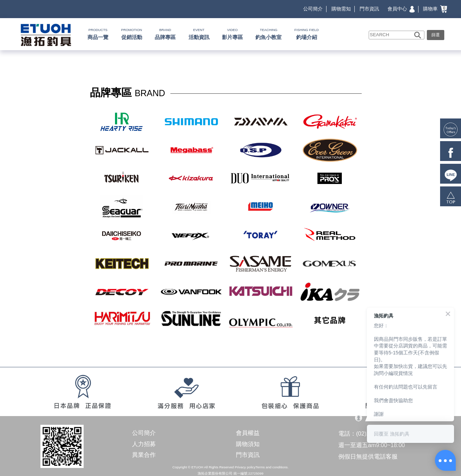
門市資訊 (369, 9)
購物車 (435, 9)
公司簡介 (313, 9)
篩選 (436, 35)
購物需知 (341, 9)
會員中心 (401, 9)
